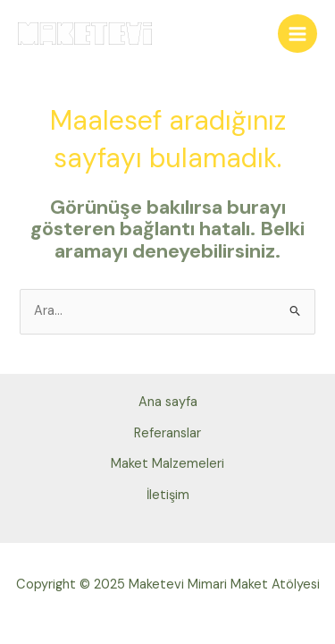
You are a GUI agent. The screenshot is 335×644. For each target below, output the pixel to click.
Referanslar (167, 433)
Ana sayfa (168, 402)
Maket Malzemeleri (167, 464)
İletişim (168, 495)
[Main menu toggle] (297, 34)
